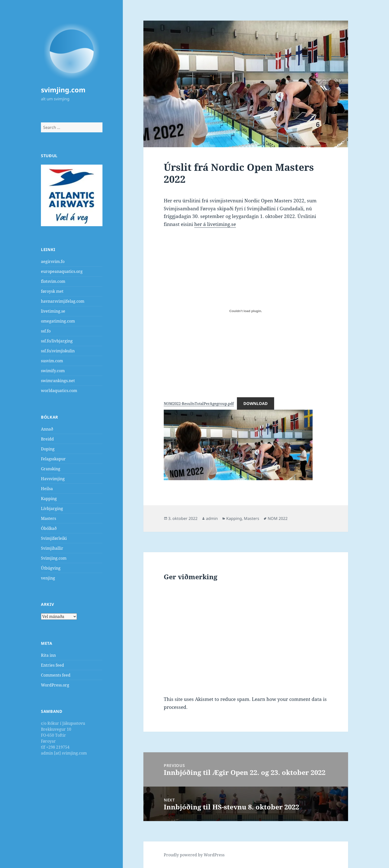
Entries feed (52, 665)
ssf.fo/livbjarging (57, 341)
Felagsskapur (53, 459)
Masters (49, 518)
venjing (48, 578)
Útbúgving (51, 568)
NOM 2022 (278, 518)
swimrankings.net (58, 381)
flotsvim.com (53, 281)
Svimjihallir (52, 548)
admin (212, 518)
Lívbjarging (52, 508)
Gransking (51, 469)
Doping (48, 449)
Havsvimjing (53, 479)
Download (256, 403)
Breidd (47, 439)
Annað (47, 429)
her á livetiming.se (215, 224)
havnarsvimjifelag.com (63, 301)
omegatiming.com (58, 321)
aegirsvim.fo (53, 261)
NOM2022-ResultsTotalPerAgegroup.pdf (199, 403)
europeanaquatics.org (62, 271)
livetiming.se (53, 311)
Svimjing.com (54, 558)
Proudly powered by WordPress (194, 855)
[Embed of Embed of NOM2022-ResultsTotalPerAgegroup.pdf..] (246, 311)
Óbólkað (49, 528)
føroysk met (52, 291)
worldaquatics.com (59, 391)
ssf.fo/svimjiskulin (58, 351)
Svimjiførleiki (54, 538)
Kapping (49, 499)
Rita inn (48, 655)
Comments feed (56, 675)
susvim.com (52, 361)
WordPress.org (55, 685)
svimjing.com (63, 90)
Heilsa (47, 489)
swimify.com (53, 371)
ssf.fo (46, 331)
